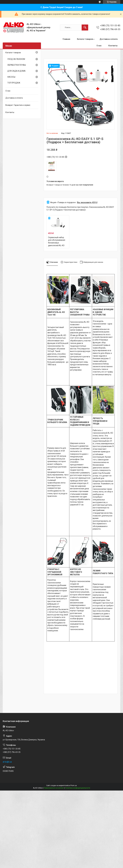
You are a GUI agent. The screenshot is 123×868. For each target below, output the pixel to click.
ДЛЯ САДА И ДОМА (16, 71)
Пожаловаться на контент (54, 788)
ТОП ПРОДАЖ (14, 83)
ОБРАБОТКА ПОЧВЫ (17, 65)
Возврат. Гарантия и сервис (18, 105)
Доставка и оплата (109, 39)
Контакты (113, 46)
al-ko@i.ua (7, 762)
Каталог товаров (85, 39)
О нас (99, 46)
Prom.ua (74, 786)
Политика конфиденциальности (78, 788)
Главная (66, 39)
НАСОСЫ (11, 77)
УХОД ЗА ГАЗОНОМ (16, 59)
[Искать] (85, 27)
